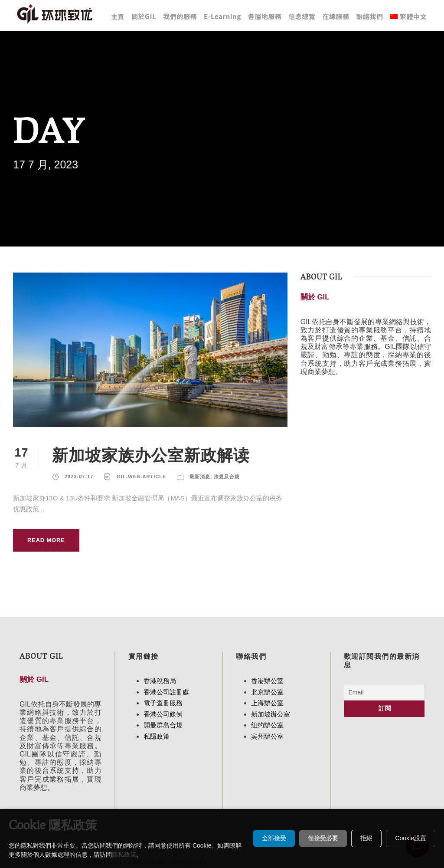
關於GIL (144, 16)
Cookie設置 (411, 838)
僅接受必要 (323, 838)
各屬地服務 (265, 16)
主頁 (118, 16)
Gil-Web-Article (141, 477)
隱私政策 (124, 855)
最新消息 (200, 477)
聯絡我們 (369, 16)
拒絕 (366, 838)
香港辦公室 (267, 681)
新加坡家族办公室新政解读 (151, 455)
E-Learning (222, 16)
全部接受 (274, 838)
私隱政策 (157, 736)
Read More (46, 540)
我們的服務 (180, 16)
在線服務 (336, 16)
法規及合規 (227, 477)
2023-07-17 (79, 477)
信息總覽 (302, 16)
